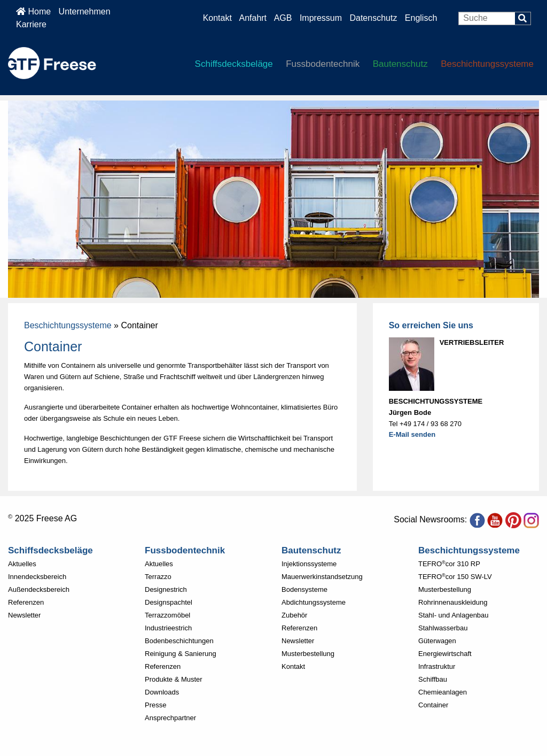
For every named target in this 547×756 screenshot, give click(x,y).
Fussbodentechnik (323, 64)
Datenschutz (374, 18)
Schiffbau (433, 679)
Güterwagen (437, 641)
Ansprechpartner (170, 718)
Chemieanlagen (443, 692)
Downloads (162, 692)
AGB (283, 18)
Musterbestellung (308, 654)
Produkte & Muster (174, 679)
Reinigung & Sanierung (181, 654)
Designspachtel (169, 602)
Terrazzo (158, 577)
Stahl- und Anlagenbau (454, 615)
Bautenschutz (400, 64)
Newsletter (24, 615)
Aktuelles (22, 564)
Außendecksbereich (39, 589)
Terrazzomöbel (167, 615)
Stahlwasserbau (443, 628)
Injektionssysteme (309, 564)
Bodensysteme (304, 589)
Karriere (31, 24)
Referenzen (26, 602)
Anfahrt (253, 18)
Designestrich (166, 589)
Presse (155, 705)
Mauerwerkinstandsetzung (322, 577)
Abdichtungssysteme (314, 602)
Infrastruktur (437, 666)
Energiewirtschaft (445, 654)
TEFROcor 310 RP (449, 564)
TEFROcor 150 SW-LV (455, 577)
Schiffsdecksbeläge (234, 64)
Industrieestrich (168, 628)
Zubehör (294, 615)
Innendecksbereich (37, 577)
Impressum (321, 18)
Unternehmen (85, 11)
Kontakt (217, 18)
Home (33, 11)
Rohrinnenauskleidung (453, 602)
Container (433, 705)
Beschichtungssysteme (487, 64)
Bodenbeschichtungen (179, 641)
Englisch (421, 18)
